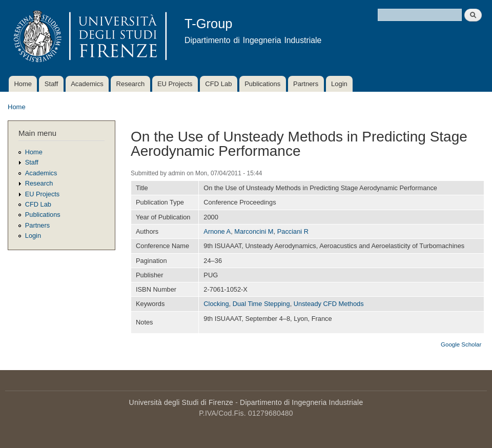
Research (131, 84)
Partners (306, 84)
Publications (262, 84)
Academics (87, 84)
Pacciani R (293, 231)
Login (339, 84)
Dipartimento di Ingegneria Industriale (301, 402)
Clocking (216, 304)
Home (23, 84)
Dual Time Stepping (261, 304)
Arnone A (217, 231)
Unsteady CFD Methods (329, 304)
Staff (52, 84)
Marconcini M (254, 231)
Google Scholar (461, 344)
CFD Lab (218, 84)
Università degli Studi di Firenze (181, 402)
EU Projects (175, 84)
